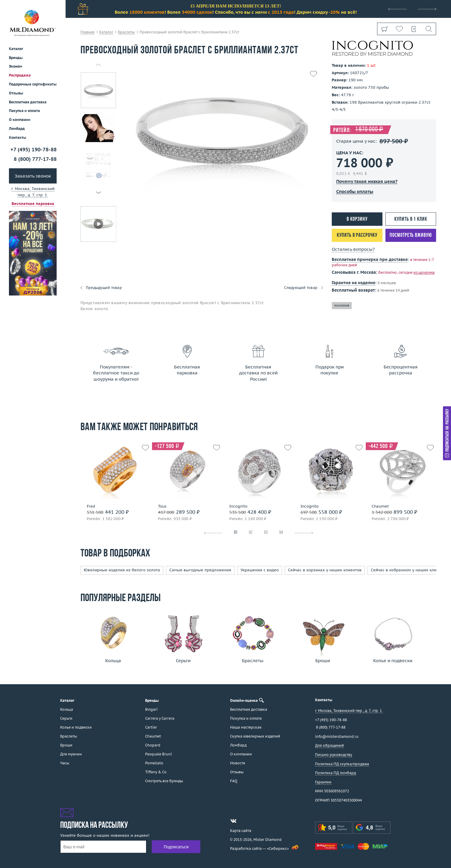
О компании (20, 120)
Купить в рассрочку (357, 235)
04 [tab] (281, 533)
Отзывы (16, 93)
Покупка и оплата (24, 111)
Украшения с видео (260, 570)
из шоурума (424, 272)
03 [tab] (266, 533)
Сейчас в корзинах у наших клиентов (325, 570)
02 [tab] (251, 533)
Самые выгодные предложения (200, 570)
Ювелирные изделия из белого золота (122, 570)
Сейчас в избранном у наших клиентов (409, 570)
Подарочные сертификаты (33, 84)
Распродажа (20, 75)
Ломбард (17, 129)
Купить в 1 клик (411, 219)
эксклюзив (342, 305)
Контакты (18, 137)
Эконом (16, 66)
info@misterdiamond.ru (337, 736)
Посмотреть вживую (411, 235)
